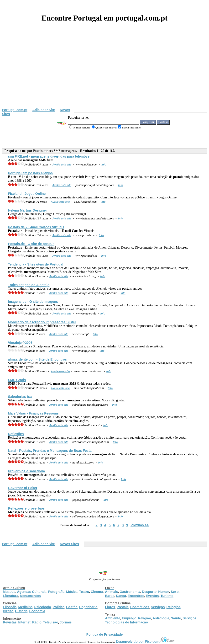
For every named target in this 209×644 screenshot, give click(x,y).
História (21, 611)
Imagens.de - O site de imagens (33, 302)
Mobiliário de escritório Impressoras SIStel (42, 322)
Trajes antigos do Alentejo (29, 285)
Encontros (136, 596)
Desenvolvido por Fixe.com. (145, 642)
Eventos (152, 596)
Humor (164, 592)
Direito (8, 611)
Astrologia (161, 618)
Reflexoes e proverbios (26, 508)
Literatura (11, 596)
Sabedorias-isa (20, 397)
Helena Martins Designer (28, 210)
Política (59, 607)
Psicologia (42, 607)
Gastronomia (130, 592)
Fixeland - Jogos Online (27, 194)
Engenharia (88, 607)
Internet (24, 622)
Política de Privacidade (105, 634)
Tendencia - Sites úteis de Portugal (36, 264)
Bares (110, 596)
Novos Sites (69, 544)
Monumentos (30, 596)
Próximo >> (140, 525)
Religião (144, 618)
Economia (37, 611)
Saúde (176, 618)
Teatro (84, 592)
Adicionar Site (44, 110)
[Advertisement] (104, 72)
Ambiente (113, 618)
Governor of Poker (23, 488)
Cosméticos (140, 607)
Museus (9, 592)
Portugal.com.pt (15, 110)
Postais (123, 607)
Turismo (167, 596)
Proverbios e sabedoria (27, 471)
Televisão (51, 622)
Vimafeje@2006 (20, 343)
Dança (121, 596)
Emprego (129, 618)
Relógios (174, 607)
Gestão (72, 607)
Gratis (17, 380)
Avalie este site (62, 165)
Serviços (158, 607)
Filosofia (10, 607)
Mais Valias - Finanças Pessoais (33, 413)
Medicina (26, 607)
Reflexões (16, 434)
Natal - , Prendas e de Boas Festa (50, 451)
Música (72, 592)
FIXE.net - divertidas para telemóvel (49, 156)
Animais (111, 592)
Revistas (10, 622)
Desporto (149, 592)
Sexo (175, 592)
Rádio (37, 622)
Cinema (97, 592)
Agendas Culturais (32, 592)
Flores (110, 607)
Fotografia (56, 592)
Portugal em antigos (30, 173)
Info (104, 165)
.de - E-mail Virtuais (36, 227)
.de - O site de (31, 244)
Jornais (66, 622)
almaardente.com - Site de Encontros (38, 359)
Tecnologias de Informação (126, 622)
